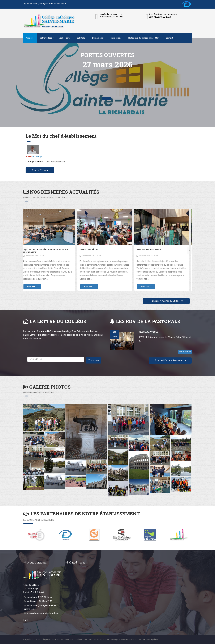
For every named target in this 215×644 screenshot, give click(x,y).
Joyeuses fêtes (92, 249)
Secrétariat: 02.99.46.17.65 (39, 597)
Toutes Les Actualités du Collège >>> (166, 301)
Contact (169, 38)
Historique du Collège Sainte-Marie (144, 38)
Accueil (30, 38)
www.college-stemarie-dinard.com (43, 613)
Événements (99, 38)
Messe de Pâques (148, 332)
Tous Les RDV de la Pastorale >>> (170, 360)
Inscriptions (117, 38)
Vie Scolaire (65, 38)
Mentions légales (150, 639)
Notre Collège (47, 38)
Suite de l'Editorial (40, 170)
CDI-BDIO (82, 38)
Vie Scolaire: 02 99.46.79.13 (40, 601)
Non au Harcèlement (152, 249)
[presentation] (26, 250)
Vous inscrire (94, 360)
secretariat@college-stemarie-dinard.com (45, 4)
